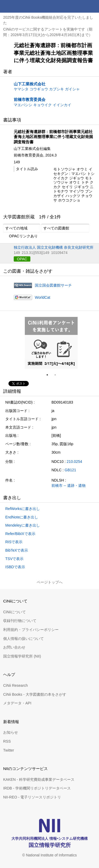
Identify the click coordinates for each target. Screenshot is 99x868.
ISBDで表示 (15, 567)
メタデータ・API (17, 703)
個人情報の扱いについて (23, 639)
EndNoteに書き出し (22, 517)
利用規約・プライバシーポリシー (31, 630)
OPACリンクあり (20, 236)
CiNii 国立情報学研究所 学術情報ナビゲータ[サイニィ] (23, 6)
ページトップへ (50, 582)
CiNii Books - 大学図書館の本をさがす (35, 694)
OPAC (22, 259)
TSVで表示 (14, 559)
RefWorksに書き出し (23, 509)
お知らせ (11, 732)
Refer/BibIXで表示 (20, 534)
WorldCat (43, 297)
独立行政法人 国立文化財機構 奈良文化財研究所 (54, 247)
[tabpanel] (51, 343)
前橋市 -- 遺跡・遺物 (69, 486)
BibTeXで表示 (17, 550)
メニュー (93, 6)
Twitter (9, 750)
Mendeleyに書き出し (23, 525)
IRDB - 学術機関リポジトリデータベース (37, 788)
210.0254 (74, 462)
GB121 (70, 470)
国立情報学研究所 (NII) (22, 656)
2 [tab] (57, 375)
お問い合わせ (14, 647)
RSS (7, 741)
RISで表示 (14, 542)
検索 (80, 6)
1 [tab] (49, 375)
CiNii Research (15, 685)
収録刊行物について (20, 621)
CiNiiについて (15, 612)
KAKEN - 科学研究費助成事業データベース (39, 779)
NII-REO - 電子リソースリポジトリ (32, 797)
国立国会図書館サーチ (53, 285)
